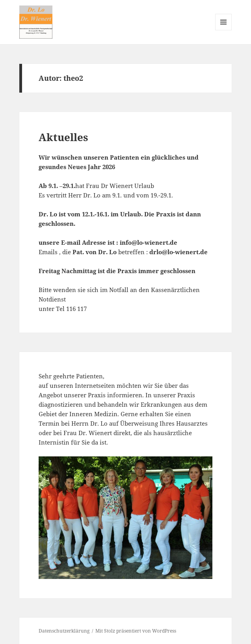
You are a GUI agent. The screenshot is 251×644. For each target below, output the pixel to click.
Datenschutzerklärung (64, 631)
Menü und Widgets (224, 30)
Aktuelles (63, 137)
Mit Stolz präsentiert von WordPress (136, 631)
